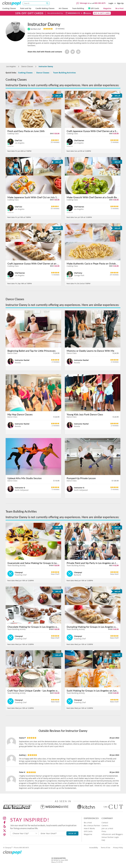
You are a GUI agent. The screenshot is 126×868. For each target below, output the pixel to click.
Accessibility (94, 848)
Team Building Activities (64, 73)
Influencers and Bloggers (112, 834)
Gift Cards (94, 8)
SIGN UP (72, 833)
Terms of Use (105, 848)
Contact (105, 823)
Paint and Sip (26, 8)
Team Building (78, 8)
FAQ (103, 840)
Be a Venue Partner (92, 825)
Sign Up (120, 3)
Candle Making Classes (45, 8)
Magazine (107, 8)
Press (104, 831)
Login (111, 3)
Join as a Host (107, 828)
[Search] (36, 3)
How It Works (89, 828)
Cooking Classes (9, 8)
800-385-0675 (100, 3)
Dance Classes (43, 73)
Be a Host (120, 8)
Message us (85, 3)
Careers (105, 825)
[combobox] (24, 833)
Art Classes (63, 8)
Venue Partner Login (110, 837)
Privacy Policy (118, 848)
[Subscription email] (52, 833)
